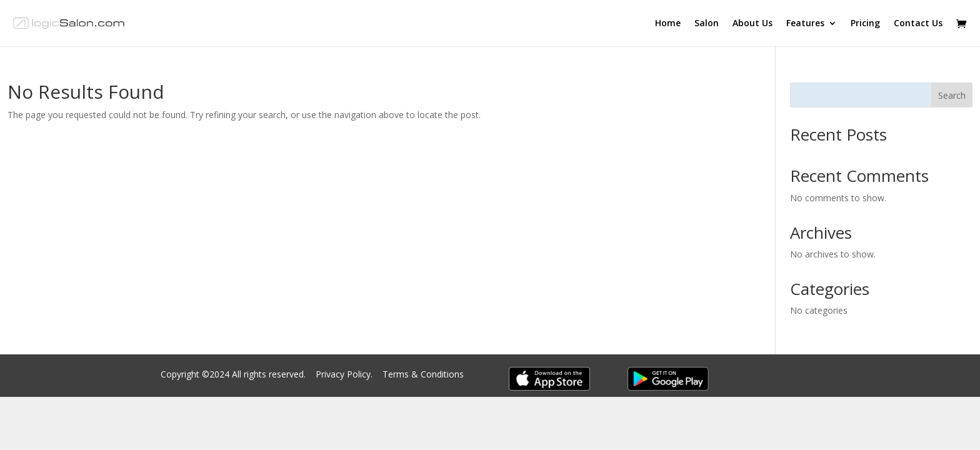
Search (952, 95)
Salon (707, 24)
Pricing (865, 24)
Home (668, 24)
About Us (752, 24)
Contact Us (918, 24)
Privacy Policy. (345, 374)
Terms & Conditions (423, 374)
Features (805, 24)
